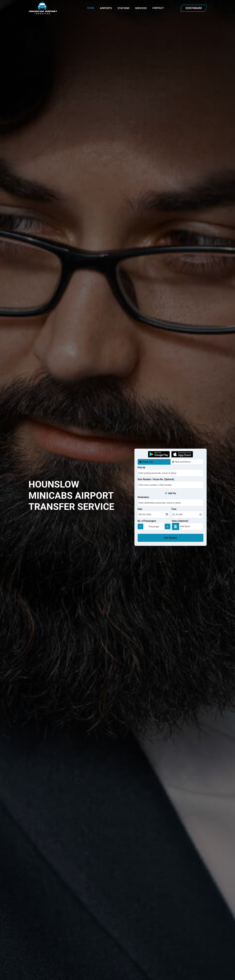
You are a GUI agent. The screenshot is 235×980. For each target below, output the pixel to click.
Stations (124, 8)
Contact (158, 8)
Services (141, 8)
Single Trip (148, 462)
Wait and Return (183, 462)
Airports (106, 8)
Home (91, 8)
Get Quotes (171, 538)
